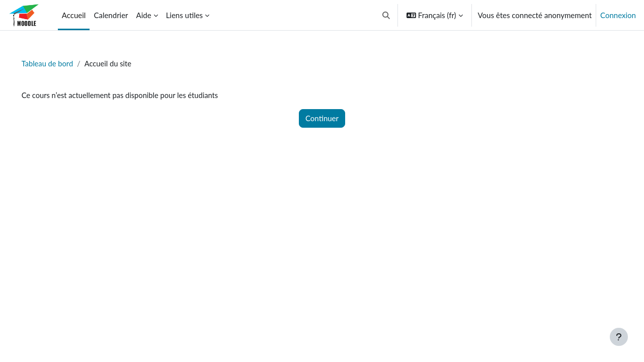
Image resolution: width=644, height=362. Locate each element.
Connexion (618, 15)
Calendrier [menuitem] (111, 15)
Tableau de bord (62, 64)
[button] (386, 15)
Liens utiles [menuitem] (184, 15)
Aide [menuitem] (144, 15)
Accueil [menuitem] (74, 15)
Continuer (322, 119)
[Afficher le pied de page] (619, 337)
